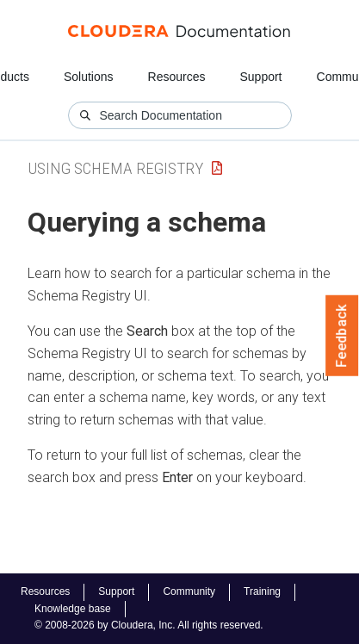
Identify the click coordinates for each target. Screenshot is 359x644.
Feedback (342, 336)
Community (189, 591)
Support (260, 77)
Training (262, 591)
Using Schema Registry (115, 168)
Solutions (89, 77)
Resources (177, 77)
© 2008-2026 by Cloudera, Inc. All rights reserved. (149, 625)
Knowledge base (73, 609)
